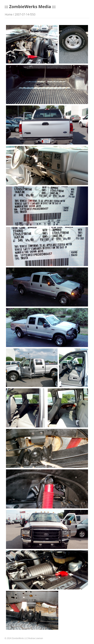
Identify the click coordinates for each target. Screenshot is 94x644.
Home (9, 14)
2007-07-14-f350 (25, 14)
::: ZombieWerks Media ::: (30, 6)
